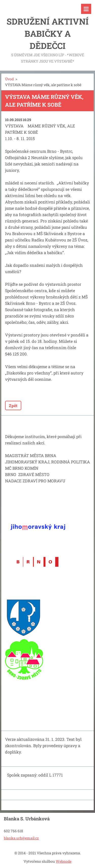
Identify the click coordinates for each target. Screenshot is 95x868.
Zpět (13, 405)
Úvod (9, 79)
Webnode (64, 861)
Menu (86, 9)
